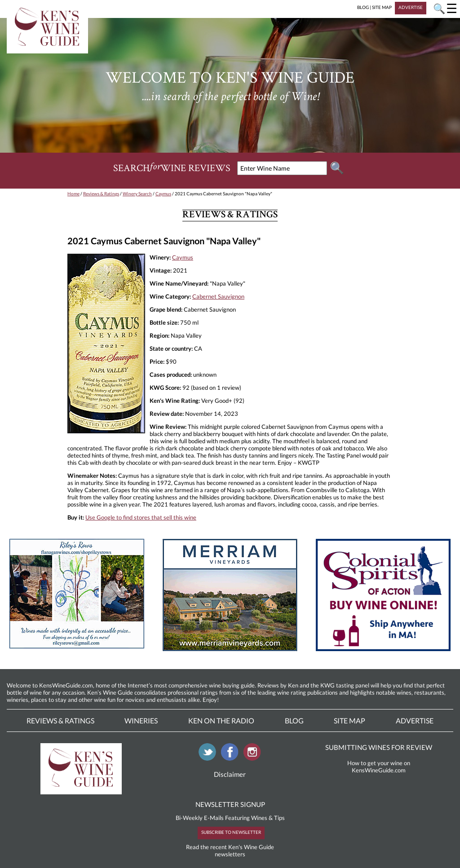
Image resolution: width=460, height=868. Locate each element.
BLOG (363, 7)
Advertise (415, 720)
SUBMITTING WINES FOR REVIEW (379, 747)
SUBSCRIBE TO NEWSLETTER (231, 832)
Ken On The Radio (221, 720)
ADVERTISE (411, 7)
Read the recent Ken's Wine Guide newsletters (230, 850)
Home (73, 194)
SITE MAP (382, 7)
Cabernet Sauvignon (218, 296)
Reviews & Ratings (101, 194)
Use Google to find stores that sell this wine (141, 517)
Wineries (141, 720)
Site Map (349, 720)
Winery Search (137, 194)
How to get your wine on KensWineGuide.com (379, 767)
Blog (294, 720)
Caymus (163, 194)
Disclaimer (230, 774)
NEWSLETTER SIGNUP (230, 804)
